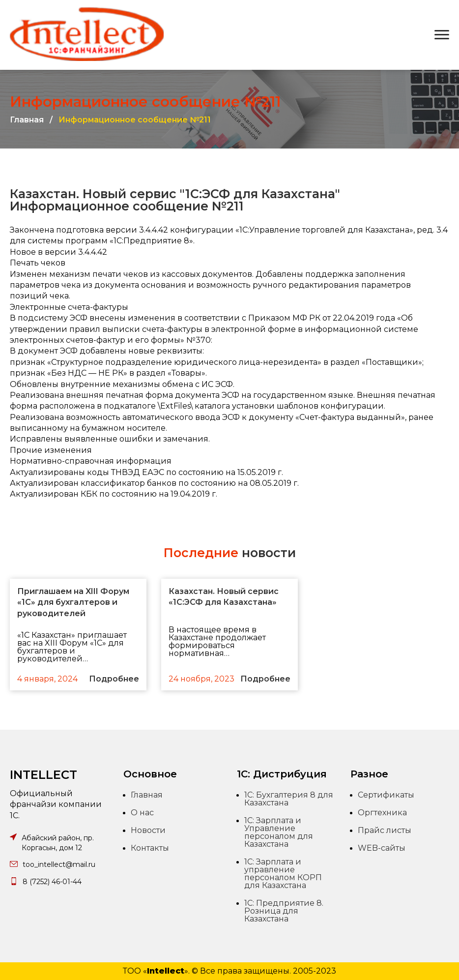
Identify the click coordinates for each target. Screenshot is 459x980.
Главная (27, 120)
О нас (142, 813)
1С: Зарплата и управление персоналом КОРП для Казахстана (283, 874)
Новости (148, 830)
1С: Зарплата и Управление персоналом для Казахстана (279, 832)
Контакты (150, 848)
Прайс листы (385, 830)
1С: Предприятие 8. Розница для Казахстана (284, 911)
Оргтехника (382, 813)
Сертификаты (386, 795)
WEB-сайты (382, 848)
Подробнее (114, 679)
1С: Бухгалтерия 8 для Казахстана (289, 799)
